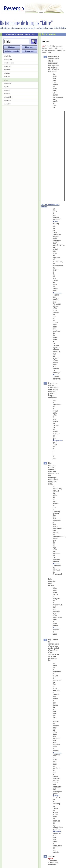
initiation (7, 70)
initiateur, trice (9, 63)
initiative (7, 73)
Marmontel (57, 831)
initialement (8, 59)
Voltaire (56, 628)
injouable (7, 104)
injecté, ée (8, 83)
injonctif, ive (8, 97)
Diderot (56, 795)
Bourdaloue (58, 440)
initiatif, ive (8, 66)
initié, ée (7, 77)
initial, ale (7, 56)
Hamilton (56, 564)
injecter (6, 87)
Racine (56, 221)
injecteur (7, 90)
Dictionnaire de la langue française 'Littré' (20, 34)
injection (7, 94)
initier (6, 80)
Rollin (56, 375)
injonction (7, 100)
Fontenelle (57, 293)
